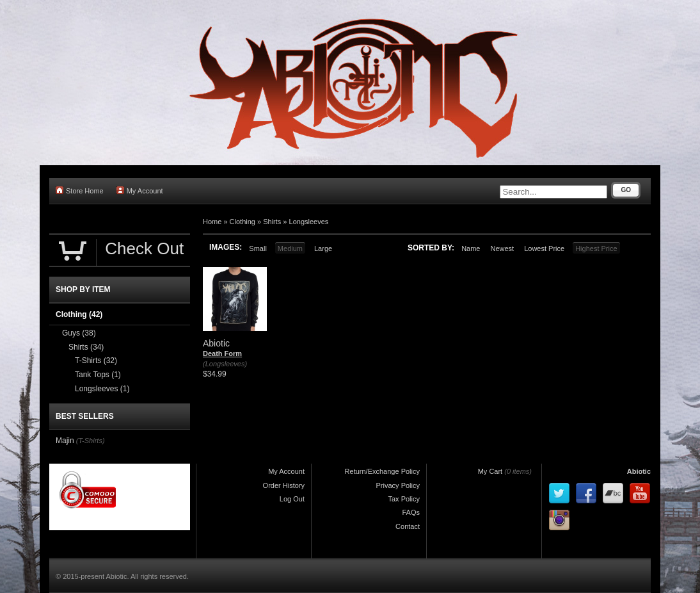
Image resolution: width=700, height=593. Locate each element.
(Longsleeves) (225, 364)
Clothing (243, 222)
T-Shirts (96, 361)
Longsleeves (309, 222)
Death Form (222, 353)
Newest (502, 248)
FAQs (411, 512)
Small (258, 248)
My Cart (490, 471)
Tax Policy (404, 499)
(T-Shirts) (91, 441)
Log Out (292, 499)
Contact (408, 526)
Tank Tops (98, 375)
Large (323, 248)
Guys (79, 333)
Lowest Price (544, 248)
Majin (65, 441)
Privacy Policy (398, 485)
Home (212, 222)
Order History (284, 485)
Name (471, 248)
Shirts (272, 222)
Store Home (80, 191)
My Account (140, 191)
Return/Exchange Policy (382, 471)
